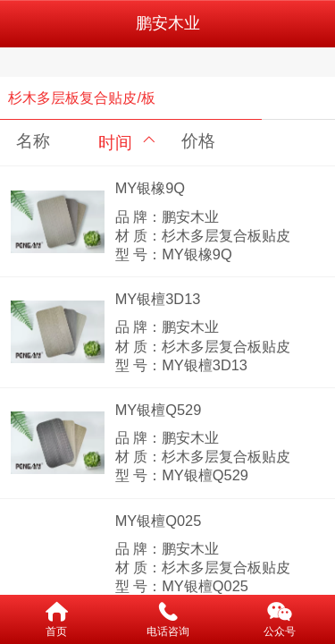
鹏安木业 (168, 23)
